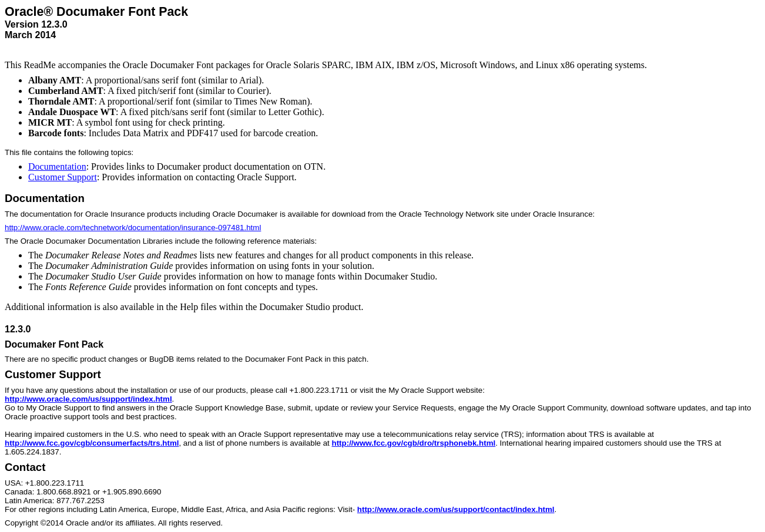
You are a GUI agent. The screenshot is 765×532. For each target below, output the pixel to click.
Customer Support (63, 177)
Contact (25, 467)
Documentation (57, 166)
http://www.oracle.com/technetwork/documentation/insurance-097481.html (133, 228)
